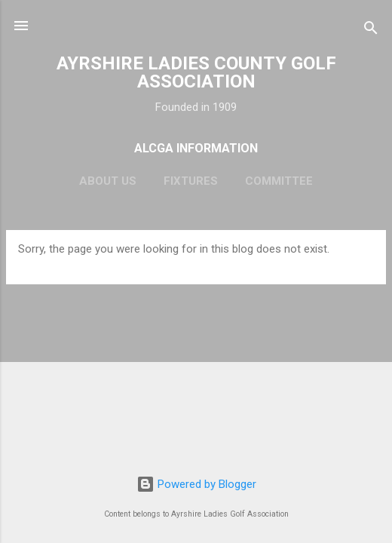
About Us (108, 181)
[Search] (371, 31)
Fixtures (191, 181)
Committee (279, 181)
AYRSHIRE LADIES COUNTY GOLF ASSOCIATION (196, 72)
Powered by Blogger (196, 484)
